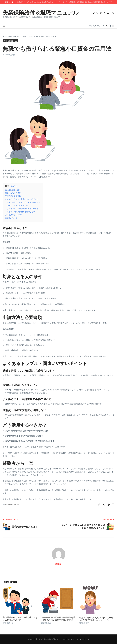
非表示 (13, 186)
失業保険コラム (15, 36)
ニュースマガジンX (82, 639)
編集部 (58, 564)
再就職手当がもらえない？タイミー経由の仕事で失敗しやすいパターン (96, 619)
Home (5, 36)
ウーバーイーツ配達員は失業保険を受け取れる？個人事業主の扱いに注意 (58, 619)
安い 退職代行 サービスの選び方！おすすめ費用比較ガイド (20, 619)
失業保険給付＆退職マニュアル (41, 12)
